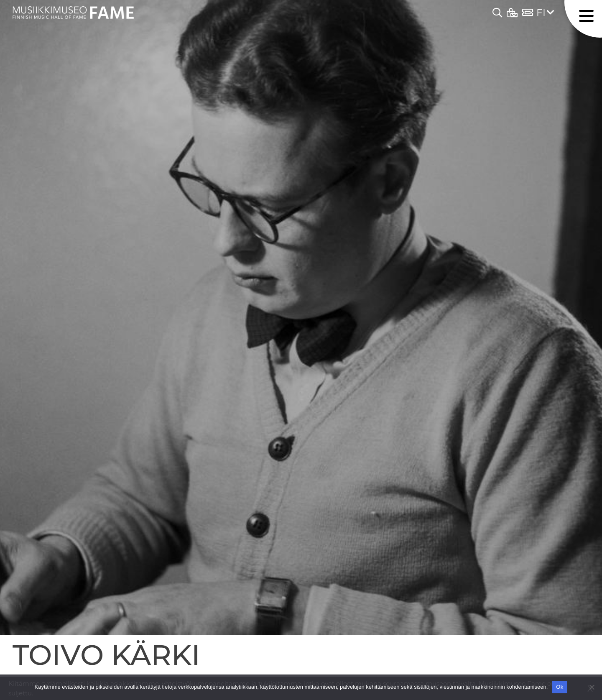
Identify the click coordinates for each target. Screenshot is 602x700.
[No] (592, 687)
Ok (560, 687)
